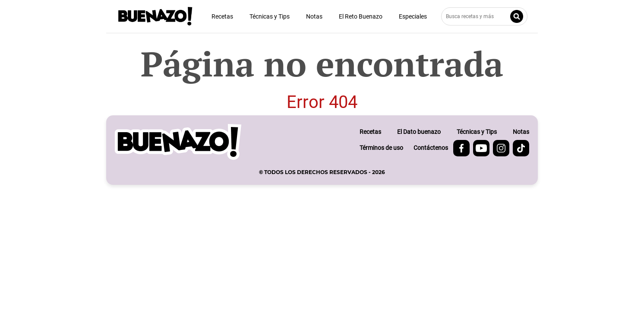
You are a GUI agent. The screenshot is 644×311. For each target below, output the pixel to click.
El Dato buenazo (419, 132)
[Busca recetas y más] (484, 16)
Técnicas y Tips (270, 16)
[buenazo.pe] (178, 142)
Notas (314, 16)
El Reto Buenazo (361, 16)
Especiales (413, 16)
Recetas (222, 16)
